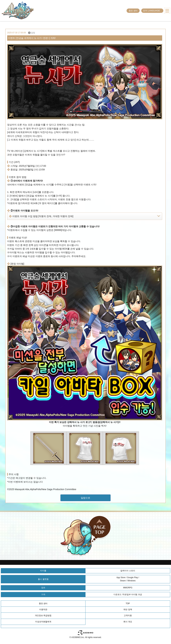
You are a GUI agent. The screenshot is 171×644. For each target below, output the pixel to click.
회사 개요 (128, 622)
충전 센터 (133, 11)
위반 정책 (128, 609)
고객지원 (128, 615)
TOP (128, 603)
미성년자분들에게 (43, 622)
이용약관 (43, 609)
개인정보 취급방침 (43, 615)
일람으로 (85, 498)
